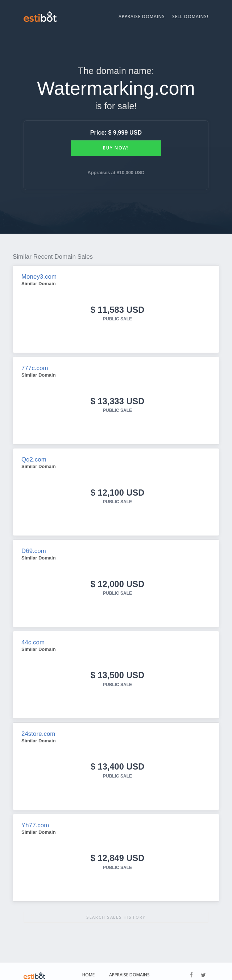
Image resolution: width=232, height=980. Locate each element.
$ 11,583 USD (117, 309)
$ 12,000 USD (117, 580)
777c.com (34, 367)
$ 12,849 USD (117, 851)
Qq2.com (33, 457)
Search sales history (116, 909)
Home (88, 967)
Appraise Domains (142, 17)
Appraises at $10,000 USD (116, 173)
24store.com (38, 728)
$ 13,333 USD (117, 399)
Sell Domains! (190, 17)
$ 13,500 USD (117, 670)
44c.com (32, 638)
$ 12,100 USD (117, 490)
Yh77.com (35, 819)
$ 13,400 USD (117, 761)
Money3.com (38, 277)
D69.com (33, 548)
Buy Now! (116, 148)
